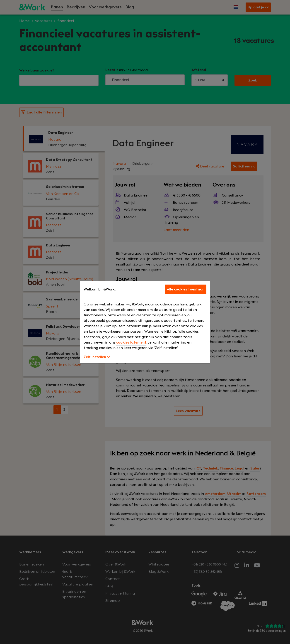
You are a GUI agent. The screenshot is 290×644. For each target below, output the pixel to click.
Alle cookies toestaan (186, 289)
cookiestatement (131, 342)
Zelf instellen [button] (97, 357)
